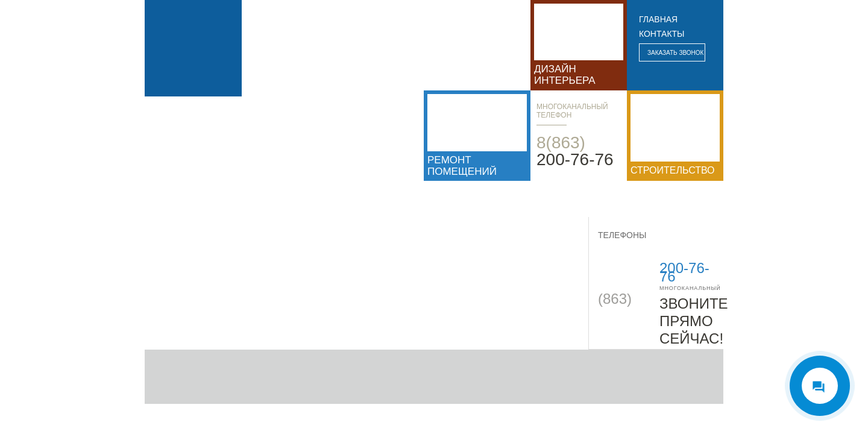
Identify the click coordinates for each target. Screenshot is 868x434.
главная (658, 19)
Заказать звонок (675, 53)
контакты (662, 34)
